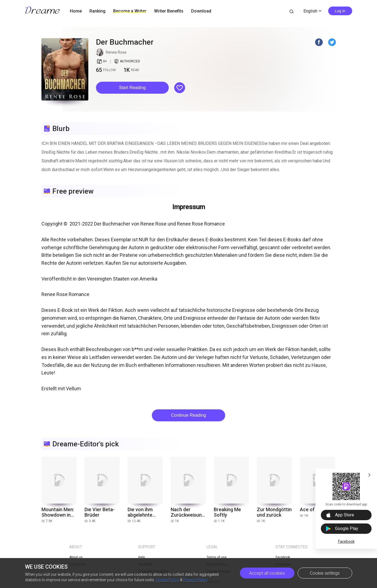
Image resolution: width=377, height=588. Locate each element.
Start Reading (132, 88)
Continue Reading (188, 415)
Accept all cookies (267, 573)
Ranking (97, 11)
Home (76, 11)
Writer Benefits (169, 11)
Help (141, 557)
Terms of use (217, 557)
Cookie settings (325, 573)
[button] (132, 88)
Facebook (346, 541)
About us (76, 557)
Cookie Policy (167, 580)
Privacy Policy (195, 580)
